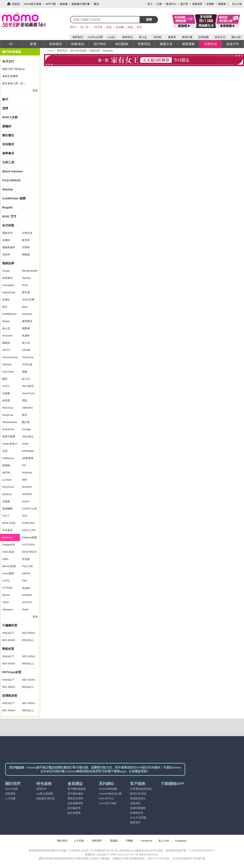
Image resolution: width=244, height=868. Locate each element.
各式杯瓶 (8, 225)
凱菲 (25, 415)
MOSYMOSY (30, 552)
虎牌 (5, 108)
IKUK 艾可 (9, 216)
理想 (25, 400)
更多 (35, 91)
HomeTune (28, 393)
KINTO (6, 350)
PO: (24, 465)
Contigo (26, 429)
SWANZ (7, 364)
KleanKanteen (10, 423)
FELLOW (27, 566)
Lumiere (7, 480)
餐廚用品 (62, 51)
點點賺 (64, 4)
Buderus (7, 537)
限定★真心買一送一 (14, 83)
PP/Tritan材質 (12, 672)
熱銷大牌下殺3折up (13, 69)
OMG (5, 559)
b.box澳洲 (8, 573)
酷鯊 (5, 379)
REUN (6, 595)
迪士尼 (6, 328)
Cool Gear (8, 372)
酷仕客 (26, 422)
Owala (6, 271)
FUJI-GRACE (11, 180)
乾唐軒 (26, 336)
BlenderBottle (30, 271)
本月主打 (8, 61)
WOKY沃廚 (10, 117)
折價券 (210, 4)
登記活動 (237, 4)
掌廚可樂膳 (9, 437)
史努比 (6, 300)
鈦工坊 (26, 379)
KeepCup (8, 415)
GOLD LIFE (29, 530)
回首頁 (16, 4)
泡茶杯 (6, 255)
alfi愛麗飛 (28, 458)
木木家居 (7, 530)
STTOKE (7, 588)
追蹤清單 (197, 4)
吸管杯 (26, 240)
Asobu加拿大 (10, 444)
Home (50, 51)
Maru (25, 307)
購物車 (222, 4)
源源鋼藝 (7, 509)
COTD (6, 581)
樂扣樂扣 (8, 135)
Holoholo (27, 314)
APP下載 (51, 4)
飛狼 (25, 372)
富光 (5, 307)
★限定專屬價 (10, 76)
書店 (96, 4)
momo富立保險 (33, 4)
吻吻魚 (6, 343)
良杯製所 (8, 144)
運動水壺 (7, 233)
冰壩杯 (6, 240)
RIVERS (27, 487)
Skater (6, 321)
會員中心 (171, 4)
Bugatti (7, 207)
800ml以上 (28, 640)
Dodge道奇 (9, 545)
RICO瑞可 (28, 386)
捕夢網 (26, 328)
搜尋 (149, 20)
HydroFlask (9, 292)
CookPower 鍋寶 (14, 198)
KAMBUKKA (9, 314)
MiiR (25, 480)
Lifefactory (8, 458)
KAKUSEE (8, 552)
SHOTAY (27, 602)
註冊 (159, 4)
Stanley (7, 189)
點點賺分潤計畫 (81, 4)
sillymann (8, 609)
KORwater (28, 451)
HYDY (6, 386)
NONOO (27, 494)
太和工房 (8, 162)
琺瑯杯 (26, 247)
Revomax (8, 408)
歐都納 (6, 465)
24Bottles (27, 408)
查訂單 (184, 4)
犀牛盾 (26, 292)
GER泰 (26, 350)
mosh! (25, 501)
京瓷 (5, 451)
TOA (25, 516)
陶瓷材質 (8, 649)
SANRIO (27, 595)
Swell (25, 609)
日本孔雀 (27, 364)
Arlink (25, 444)
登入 (150, 4)
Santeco (7, 494)
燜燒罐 (26, 255)
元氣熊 (6, 501)
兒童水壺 (27, 233)
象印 (5, 99)
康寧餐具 (8, 153)
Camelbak (8, 285)
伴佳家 (26, 559)
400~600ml (28, 633)
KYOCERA (28, 545)
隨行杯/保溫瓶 (79, 51)
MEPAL (6, 473)
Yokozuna (28, 357)
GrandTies (8, 429)
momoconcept (10, 358)
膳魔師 (7, 126)
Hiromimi (7, 336)
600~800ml (9, 640)
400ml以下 (8, 633)
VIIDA (6, 602)
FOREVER (28, 523)
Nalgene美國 (29, 537)
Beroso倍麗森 (9, 567)
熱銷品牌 (95, 51)
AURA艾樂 (28, 300)
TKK (24, 581)
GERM (26, 573)
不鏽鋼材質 (10, 625)
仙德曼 (6, 393)
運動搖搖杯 (9, 247)
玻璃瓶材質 (10, 696)
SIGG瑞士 (28, 437)
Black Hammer (13, 171)
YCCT (6, 516)
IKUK (25, 285)
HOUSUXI (8, 487)
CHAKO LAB (29, 509)
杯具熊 (6, 400)
